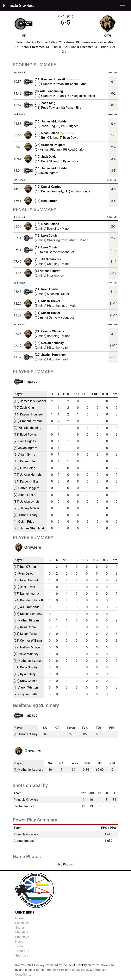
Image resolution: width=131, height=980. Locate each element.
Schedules (22, 923)
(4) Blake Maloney (26, 654)
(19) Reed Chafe (73, 150)
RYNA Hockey (77, 965)
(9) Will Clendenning (28, 428)
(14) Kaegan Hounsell (80, 96)
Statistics (22, 932)
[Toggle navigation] (122, 5)
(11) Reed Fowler (46, 108)
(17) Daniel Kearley (27, 594)
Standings (22, 937)
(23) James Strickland (29, 528)
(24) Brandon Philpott (28, 600)
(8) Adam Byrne (76, 84)
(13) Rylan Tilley (25, 674)
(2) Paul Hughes (67, 126)
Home (19, 918)
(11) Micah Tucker (48, 301)
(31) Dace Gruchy (26, 667)
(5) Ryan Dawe (68, 138)
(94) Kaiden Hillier (26, 481)
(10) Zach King (45, 126)
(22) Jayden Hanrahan (50, 355)
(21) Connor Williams (50, 331)
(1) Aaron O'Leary (26, 515)
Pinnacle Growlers (19, 5)
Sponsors (22, 955)
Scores (20, 928)
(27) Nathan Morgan (28, 647)
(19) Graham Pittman (49, 84)
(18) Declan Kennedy (49, 191)
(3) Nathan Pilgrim (47, 150)
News (19, 942)
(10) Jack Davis (24, 587)
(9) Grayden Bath (25, 694)
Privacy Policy (80, 970)
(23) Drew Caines (26, 681)
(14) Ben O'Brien (46, 138)
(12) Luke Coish (46, 236)
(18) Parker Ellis (70, 108)
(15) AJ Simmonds (77, 191)
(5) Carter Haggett (26, 488)
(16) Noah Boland (47, 224)
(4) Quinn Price (24, 522)
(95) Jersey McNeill (27, 508)
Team (19, 946)
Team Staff (23, 951)
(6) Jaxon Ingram (47, 173)
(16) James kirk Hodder (30, 401)
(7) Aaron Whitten (26, 687)
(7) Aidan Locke (25, 495)
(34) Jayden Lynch (26, 502)
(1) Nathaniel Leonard (29, 661)
